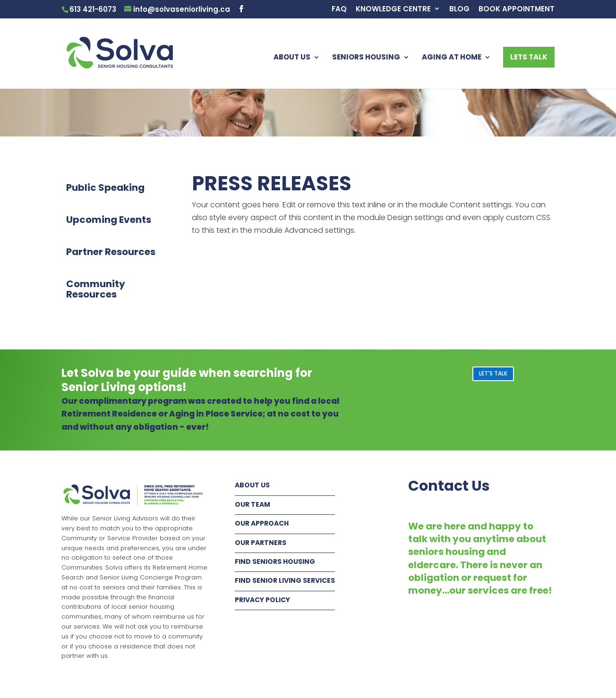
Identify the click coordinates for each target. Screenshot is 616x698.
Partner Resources (111, 252)
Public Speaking (105, 187)
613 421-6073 (93, 9)
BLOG (459, 9)
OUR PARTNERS (261, 543)
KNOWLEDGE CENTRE (393, 9)
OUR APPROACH (262, 523)
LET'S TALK (493, 373)
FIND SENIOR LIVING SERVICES (285, 580)
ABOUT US (292, 58)
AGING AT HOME (452, 58)
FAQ (339, 9)
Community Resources (96, 289)
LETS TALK (529, 57)
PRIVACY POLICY (262, 600)
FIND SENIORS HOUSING (275, 562)
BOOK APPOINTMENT (517, 9)
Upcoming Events (109, 220)
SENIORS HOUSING (366, 58)
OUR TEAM (252, 504)
